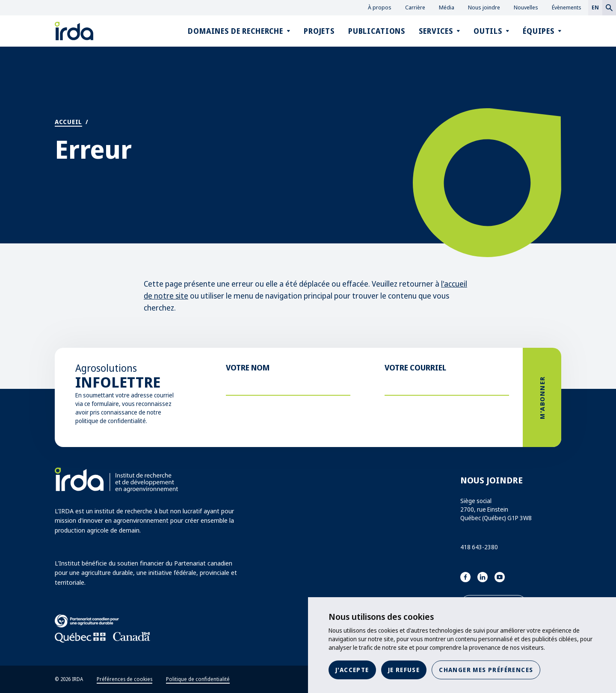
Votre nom (248, 367)
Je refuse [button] (404, 670)
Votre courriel (415, 367)
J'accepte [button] (352, 670)
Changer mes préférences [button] (486, 670)
